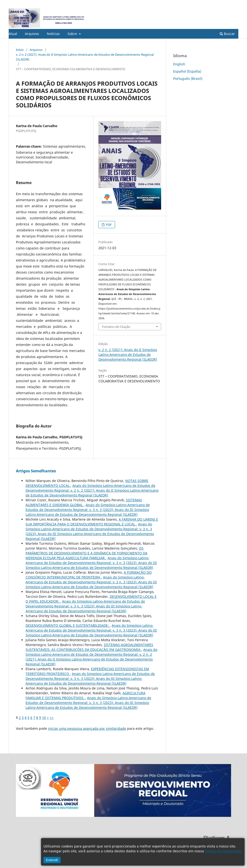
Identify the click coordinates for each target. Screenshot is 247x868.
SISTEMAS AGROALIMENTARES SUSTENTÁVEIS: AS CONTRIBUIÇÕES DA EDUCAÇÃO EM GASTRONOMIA (89, 647)
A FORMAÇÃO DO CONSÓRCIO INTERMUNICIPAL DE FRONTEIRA (89, 575)
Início (20, 50)
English (179, 64)
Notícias (53, 34)
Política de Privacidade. (223, 851)
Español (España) (187, 71)
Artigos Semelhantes (36, 471)
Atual (13, 34)
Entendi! (52, 860)
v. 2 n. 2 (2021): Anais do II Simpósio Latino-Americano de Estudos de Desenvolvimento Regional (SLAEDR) (85, 57)
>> (52, 718)
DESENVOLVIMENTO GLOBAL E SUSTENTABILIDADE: (68, 625)
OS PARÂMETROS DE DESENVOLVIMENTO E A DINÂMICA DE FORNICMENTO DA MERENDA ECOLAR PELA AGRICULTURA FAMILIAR (86, 553)
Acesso (233, 4)
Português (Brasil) (188, 79)
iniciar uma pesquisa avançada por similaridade (87, 728)
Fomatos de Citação (116, 327)
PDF (108, 225)
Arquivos (32, 34)
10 (44, 718)
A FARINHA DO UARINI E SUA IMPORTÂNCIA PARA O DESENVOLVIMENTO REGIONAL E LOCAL (92, 522)
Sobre (73, 34)
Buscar (227, 34)
